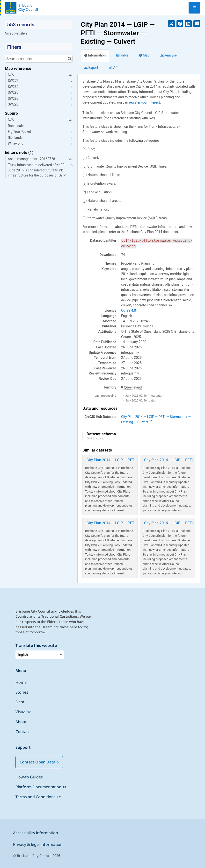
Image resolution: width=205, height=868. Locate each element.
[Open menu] (194, 8)
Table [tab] (122, 55)
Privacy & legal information (38, 844)
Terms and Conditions (36, 797)
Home (21, 682)
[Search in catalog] (70, 59)
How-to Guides (29, 777)
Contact (23, 732)
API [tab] (114, 68)
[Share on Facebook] (180, 24)
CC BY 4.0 (128, 311)
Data (20, 702)
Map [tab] (144, 55)
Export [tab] (91, 68)
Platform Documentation (39, 787)
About (21, 722)
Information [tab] (95, 55)
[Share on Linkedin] (188, 24)
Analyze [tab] (168, 55)
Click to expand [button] (95, 439)
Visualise (23, 712)
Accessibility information (36, 833)
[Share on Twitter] (171, 24)
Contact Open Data (39, 762)
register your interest (144, 102)
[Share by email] (197, 24)
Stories (22, 692)
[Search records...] (39, 59)
